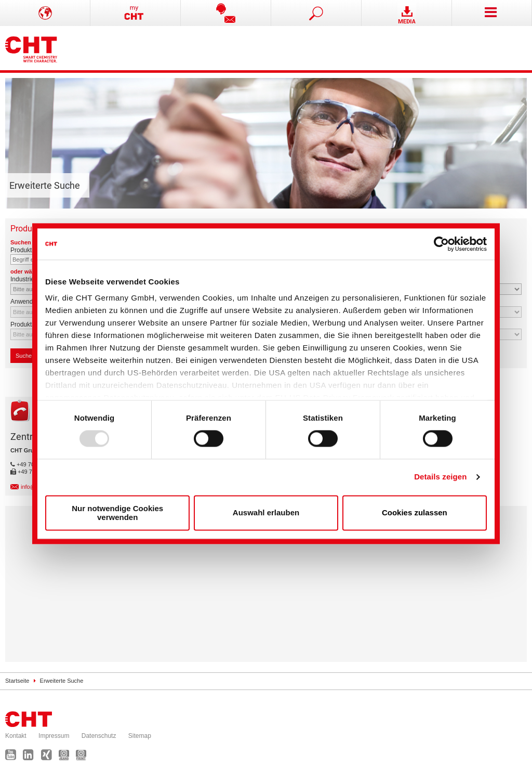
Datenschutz (99, 736)
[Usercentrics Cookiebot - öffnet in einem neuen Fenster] (441, 244)
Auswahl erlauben (266, 513)
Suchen (28, 356)
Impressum (54, 736)
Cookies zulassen (415, 513)
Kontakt (16, 736)
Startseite (17, 681)
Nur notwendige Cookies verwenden (117, 513)
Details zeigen (440, 477)
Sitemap (140, 736)
